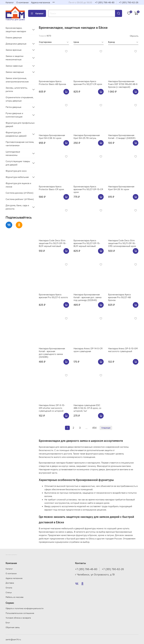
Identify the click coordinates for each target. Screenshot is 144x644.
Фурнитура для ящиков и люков (18, 185)
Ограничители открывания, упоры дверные (20, 99)
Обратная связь (13, 627)
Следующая (106, 428)
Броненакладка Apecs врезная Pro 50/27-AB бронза (119, 297)
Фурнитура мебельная (17, 177)
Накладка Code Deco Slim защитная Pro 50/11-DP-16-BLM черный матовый (53, 243)
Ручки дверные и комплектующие (14, 115)
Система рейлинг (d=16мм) (20, 199)
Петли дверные (13, 107)
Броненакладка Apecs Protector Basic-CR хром (51, 188)
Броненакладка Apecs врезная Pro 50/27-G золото (53, 296)
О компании (22, 2)
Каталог (10, 2)
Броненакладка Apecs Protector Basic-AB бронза (52, 83)
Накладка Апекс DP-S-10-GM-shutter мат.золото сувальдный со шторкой (52, 408)
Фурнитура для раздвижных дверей (16, 134)
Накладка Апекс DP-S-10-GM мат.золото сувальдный (123, 350)
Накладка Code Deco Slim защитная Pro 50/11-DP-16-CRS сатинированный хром (122, 243)
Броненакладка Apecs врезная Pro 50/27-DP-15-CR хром (88, 189)
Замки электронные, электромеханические (17, 80)
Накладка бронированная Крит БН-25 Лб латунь (87, 137)
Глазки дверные (14, 37)
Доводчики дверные (16, 44)
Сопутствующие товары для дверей (18, 163)
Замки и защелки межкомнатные (14, 58)
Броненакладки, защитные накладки (16, 30)
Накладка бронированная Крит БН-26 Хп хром (121, 188)
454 (94, 428)
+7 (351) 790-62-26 (129, 2)
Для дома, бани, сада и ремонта (17, 207)
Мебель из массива (14, 597)
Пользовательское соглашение (20, 613)
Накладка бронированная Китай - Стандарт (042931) (122, 137)
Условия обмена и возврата (18, 618)
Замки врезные (14, 50)
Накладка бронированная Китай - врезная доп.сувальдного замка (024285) (52, 353)
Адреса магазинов (40, 2)
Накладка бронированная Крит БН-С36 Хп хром (52, 137)
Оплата (9, 588)
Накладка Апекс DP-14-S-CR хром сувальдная (88, 350)
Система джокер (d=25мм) (19, 193)
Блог (8, 623)
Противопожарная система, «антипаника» (20, 144)
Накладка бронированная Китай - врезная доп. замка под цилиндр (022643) (87, 297)
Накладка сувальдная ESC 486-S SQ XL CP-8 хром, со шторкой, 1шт (87, 408)
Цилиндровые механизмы (13, 153)
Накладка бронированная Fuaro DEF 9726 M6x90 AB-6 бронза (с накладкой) (123, 84)
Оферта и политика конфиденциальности (25, 608)
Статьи (9, 592)
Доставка (10, 583)
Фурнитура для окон (16, 171)
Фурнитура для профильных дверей (20, 124)
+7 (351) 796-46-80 (105, 2)
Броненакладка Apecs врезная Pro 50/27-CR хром (88, 83)
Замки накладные (15, 72)
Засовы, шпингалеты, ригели (17, 89)
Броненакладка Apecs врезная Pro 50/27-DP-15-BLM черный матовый (87, 243)
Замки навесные (14, 66)
